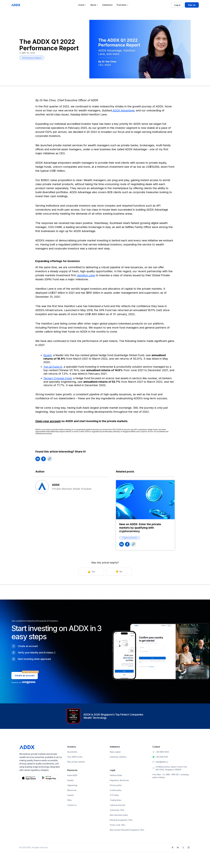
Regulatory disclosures (119, 780)
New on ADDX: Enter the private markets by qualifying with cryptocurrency (140, 528)
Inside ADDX (72, 775)
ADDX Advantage (123, 110)
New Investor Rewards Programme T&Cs (127, 830)
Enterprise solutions (118, 757)
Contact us (72, 805)
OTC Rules (114, 795)
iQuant (47, 355)
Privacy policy (116, 785)
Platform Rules (116, 775)
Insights (70, 780)
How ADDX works (75, 757)
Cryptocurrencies (130, 538)
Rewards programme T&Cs (121, 820)
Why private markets (76, 762)
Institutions (107, 5)
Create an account (25, 676)
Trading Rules (116, 800)
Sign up (192, 5)
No (118, 572)
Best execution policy (119, 815)
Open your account (48, 421)
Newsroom (72, 790)
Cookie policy (116, 790)
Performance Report (32, 58)
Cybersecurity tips (118, 805)
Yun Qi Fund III (53, 367)
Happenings (72, 785)
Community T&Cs (117, 810)
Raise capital (115, 752)
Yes (92, 572)
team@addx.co (162, 762)
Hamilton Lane (86, 275)
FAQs (69, 800)
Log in (177, 5)
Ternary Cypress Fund (57, 378)
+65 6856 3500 (162, 752)
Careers (71, 795)
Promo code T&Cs (118, 825)
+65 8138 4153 (162, 757)
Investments (72, 752)
